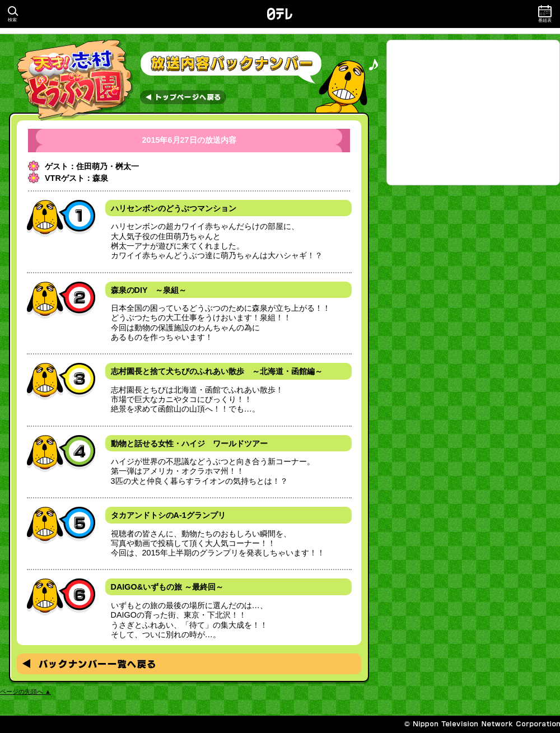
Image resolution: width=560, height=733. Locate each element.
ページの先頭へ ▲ (25, 692)
